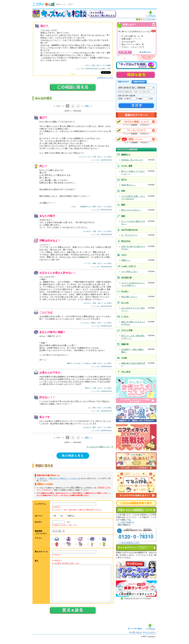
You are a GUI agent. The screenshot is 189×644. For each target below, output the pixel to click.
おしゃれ (125, 303)
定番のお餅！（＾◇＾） (132, 39)
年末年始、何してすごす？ (132, 160)
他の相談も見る (73, 456)
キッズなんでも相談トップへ (99, 447)
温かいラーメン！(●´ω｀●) (133, 44)
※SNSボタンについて (105, 78)
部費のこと (126, 260)
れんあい (125, 291)
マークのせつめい (149, 19)
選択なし (72, 516)
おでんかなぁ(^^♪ (129, 42)
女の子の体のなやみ (130, 230)
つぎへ (87, 106)
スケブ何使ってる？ (130, 272)
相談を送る (136, 75)
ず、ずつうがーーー (130, 235)
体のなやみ (126, 241)
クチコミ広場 (127, 330)
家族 (123, 205)
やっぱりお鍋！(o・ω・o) (132, 36)
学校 (123, 191)
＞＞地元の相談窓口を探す (129, 543)
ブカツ (124, 255)
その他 (124, 358)
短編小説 (125, 344)
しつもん (125, 316)
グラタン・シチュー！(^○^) (133, 47)
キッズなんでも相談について (136, 65)
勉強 (123, 216)
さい (68, 522)
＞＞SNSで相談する (126, 522)
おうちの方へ (150, 638)
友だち (124, 180)
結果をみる (146, 52)
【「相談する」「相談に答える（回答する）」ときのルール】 (59, 478)
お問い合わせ (136, 638)
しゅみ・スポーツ (129, 266)
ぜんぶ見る (126, 372)
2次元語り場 (126, 277)
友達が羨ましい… (129, 185)
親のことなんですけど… (131, 210)
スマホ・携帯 (127, 166)
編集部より (126, 155)
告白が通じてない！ (130, 297)
